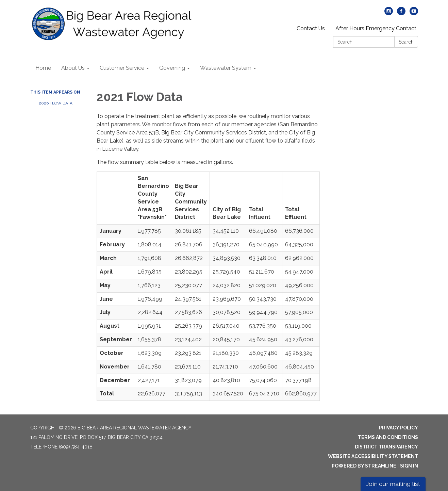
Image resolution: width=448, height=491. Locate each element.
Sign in (409, 466)
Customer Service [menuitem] (122, 68)
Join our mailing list (393, 484)
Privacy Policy (399, 428)
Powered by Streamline (364, 466)
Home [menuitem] (43, 68)
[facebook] (401, 13)
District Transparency (386, 447)
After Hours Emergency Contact (376, 28)
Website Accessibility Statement (373, 456)
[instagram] (389, 13)
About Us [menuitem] (73, 68)
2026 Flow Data (56, 103)
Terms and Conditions (388, 437)
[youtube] (414, 13)
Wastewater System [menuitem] (226, 68)
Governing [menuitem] (172, 68)
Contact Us (311, 28)
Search (406, 42)
